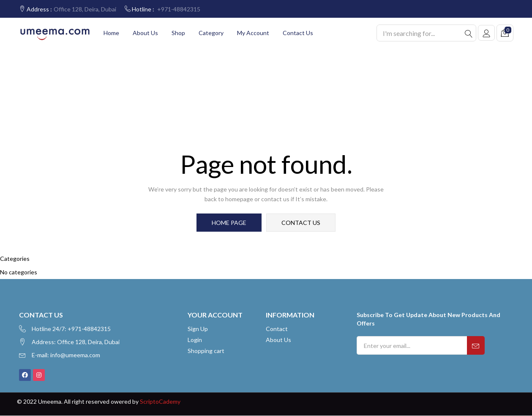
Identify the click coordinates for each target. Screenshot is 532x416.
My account (253, 33)
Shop (178, 33)
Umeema (50, 402)
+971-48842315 (179, 9)
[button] (505, 33)
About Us (145, 33)
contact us (301, 223)
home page (229, 223)
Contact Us (298, 33)
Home (111, 33)
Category (211, 33)
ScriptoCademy (160, 402)
